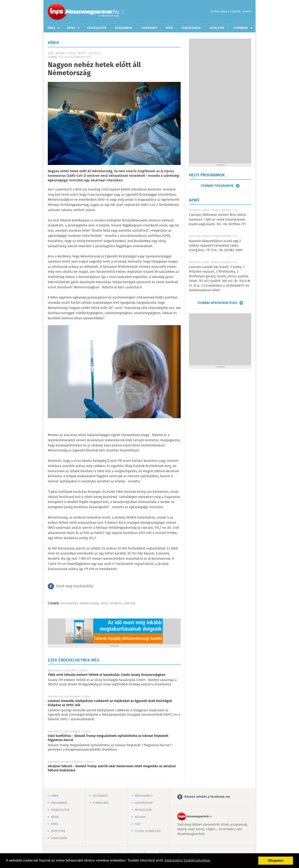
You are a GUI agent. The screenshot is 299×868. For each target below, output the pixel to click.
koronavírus (69, 603)
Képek (71, 28)
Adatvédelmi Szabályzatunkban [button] (187, 860)
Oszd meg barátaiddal (75, 586)
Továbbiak (241, 28)
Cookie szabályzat (148, 831)
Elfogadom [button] (276, 861)
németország (89, 603)
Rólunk (140, 817)
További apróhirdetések (217, 303)
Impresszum (143, 810)
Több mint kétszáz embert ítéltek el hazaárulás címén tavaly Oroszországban (107, 675)
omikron (116, 603)
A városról (101, 803)
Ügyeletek (217, 28)
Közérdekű (100, 796)
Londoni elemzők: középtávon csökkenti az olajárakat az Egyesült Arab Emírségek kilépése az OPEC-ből (110, 703)
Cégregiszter (97, 28)
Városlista (123, 12)
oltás (104, 603)
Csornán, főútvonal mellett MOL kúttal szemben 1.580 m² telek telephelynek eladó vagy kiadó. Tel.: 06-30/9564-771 (218, 220)
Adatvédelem (144, 803)
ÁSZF (138, 824)
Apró (169, 28)
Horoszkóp (59, 838)
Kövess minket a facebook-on (207, 797)
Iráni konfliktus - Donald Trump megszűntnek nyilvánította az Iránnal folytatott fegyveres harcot (108, 738)
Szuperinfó (149, 28)
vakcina (130, 603)
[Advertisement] (220, 101)
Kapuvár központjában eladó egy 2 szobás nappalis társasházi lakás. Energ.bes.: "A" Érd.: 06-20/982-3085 (216, 246)
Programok (124, 28)
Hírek (51, 28)
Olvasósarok (191, 28)
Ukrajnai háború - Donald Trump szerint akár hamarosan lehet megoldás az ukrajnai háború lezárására (112, 768)
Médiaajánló (144, 796)
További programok (217, 186)
